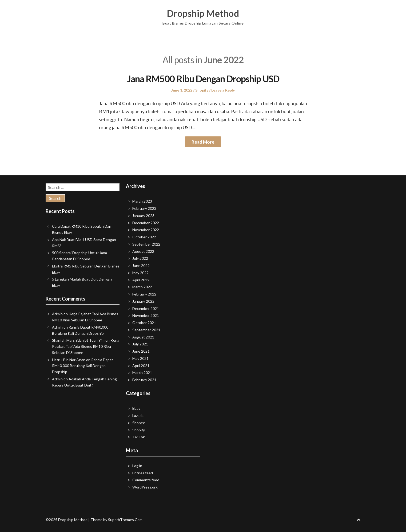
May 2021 (140, 358)
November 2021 (146, 315)
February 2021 (144, 380)
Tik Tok (139, 437)
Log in (137, 466)
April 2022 (141, 280)
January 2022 (143, 301)
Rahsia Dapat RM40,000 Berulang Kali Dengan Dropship (83, 366)
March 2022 (142, 287)
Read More (203, 142)
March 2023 (142, 201)
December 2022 (146, 223)
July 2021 (140, 344)
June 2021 (141, 351)
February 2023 (144, 208)
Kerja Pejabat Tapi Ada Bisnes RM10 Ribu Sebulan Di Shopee (86, 346)
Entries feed (143, 473)
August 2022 (143, 251)
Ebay (136, 408)
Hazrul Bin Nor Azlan (69, 360)
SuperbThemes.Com (125, 520)
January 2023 (143, 216)
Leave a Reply (223, 90)
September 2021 (146, 330)
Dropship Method (203, 13)
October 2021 (144, 323)
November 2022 (146, 230)
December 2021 (146, 308)
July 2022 (140, 258)
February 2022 (144, 294)
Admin (57, 314)
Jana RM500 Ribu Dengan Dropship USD (203, 79)
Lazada (138, 415)
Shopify (202, 90)
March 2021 (142, 373)
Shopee (139, 423)
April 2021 (141, 366)
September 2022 (146, 244)
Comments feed (146, 480)
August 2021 (143, 337)
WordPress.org (145, 487)
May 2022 (140, 273)
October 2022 (144, 237)
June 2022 (141, 265)
